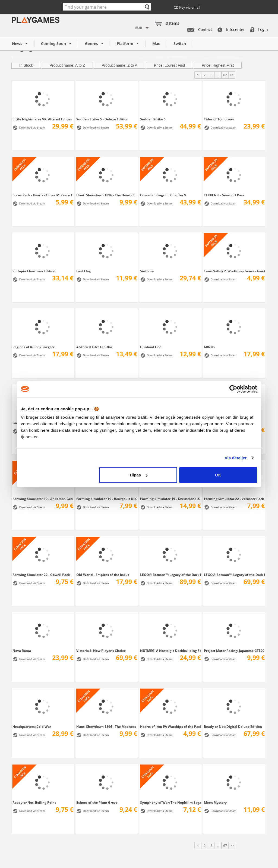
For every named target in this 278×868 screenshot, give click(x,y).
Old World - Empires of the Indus (103, 575)
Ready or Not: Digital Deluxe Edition (233, 726)
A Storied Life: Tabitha (94, 347)
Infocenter (231, 29)
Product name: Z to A (119, 65)
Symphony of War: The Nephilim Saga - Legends (170, 802)
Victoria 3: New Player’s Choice (101, 651)
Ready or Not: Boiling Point (34, 802)
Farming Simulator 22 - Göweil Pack (41, 575)
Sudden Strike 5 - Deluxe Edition (102, 119)
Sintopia (147, 271)
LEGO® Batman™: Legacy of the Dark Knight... (170, 575)
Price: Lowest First (170, 65)
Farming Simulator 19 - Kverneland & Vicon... (170, 499)
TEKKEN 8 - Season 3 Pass (224, 195)
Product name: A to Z (67, 65)
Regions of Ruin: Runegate (34, 347)
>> (232, 75)
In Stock (26, 65)
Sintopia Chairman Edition (34, 271)
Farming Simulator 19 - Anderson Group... (43, 499)
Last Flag (83, 271)
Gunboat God (151, 347)
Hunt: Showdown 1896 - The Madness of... (107, 726)
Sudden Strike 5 (153, 119)
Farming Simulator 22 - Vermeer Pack (234, 499)
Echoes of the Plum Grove (97, 802)
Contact (200, 29)
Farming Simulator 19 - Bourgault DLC (107, 499)
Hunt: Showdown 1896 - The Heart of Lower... (107, 195)
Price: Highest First (218, 65)
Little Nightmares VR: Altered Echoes (42, 119)
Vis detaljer (236, 458)
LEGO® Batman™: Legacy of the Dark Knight (234, 575)
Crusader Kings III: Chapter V (163, 195)
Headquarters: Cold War (32, 726)
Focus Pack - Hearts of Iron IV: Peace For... (43, 195)
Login (259, 29)
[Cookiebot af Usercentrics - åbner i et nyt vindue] (233, 389)
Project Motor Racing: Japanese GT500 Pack (234, 651)
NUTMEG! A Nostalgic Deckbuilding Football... (170, 651)
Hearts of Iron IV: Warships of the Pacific (170, 726)
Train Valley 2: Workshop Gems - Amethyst (234, 271)
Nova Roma (22, 651)
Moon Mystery (215, 802)
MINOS (210, 347)
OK (218, 475)
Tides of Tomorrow (219, 119)
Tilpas (138, 475)
